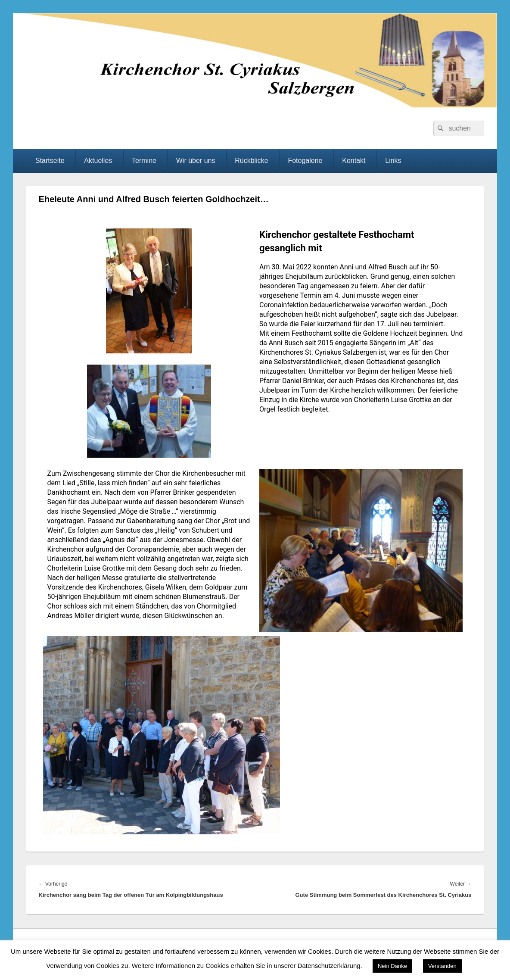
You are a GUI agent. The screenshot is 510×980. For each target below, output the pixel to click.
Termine (144, 161)
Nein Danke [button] (392, 966)
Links (393, 161)
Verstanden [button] (442, 966)
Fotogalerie (305, 161)
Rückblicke (251, 161)
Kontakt (354, 161)
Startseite (50, 161)
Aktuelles (98, 161)
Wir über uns (196, 161)
